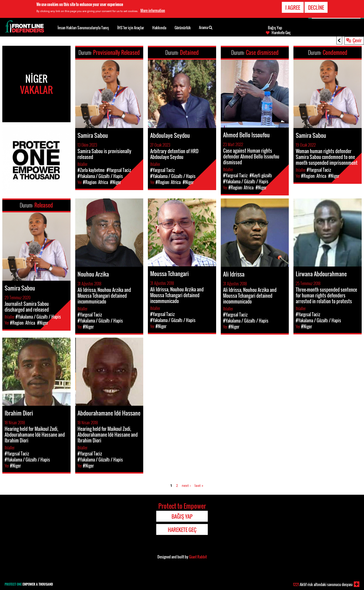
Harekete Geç (281, 33)
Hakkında (159, 28)
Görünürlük (183, 28)
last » (199, 486)
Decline (316, 7)
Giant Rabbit (198, 557)
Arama (206, 27)
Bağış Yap (275, 28)
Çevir (357, 40)
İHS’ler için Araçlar (131, 28)
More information (153, 10)
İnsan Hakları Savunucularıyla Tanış (83, 28)
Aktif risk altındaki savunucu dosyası (323, 584)
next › (186, 486)
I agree (293, 7)
